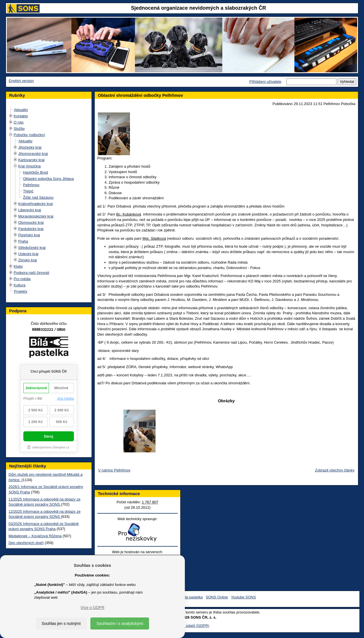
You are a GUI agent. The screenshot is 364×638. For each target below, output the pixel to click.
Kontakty (21, 116)
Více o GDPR (92, 608)
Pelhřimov (31, 185)
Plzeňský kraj (29, 235)
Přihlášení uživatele (265, 82)
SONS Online (217, 597)
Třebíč (28, 191)
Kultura (19, 285)
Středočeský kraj (32, 248)
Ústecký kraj (28, 254)
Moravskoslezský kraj (36, 216)
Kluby (18, 266)
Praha (23, 241)
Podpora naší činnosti (31, 273)
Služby (19, 129)
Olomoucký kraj (31, 222)
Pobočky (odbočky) (29, 135)
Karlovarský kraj (31, 160)
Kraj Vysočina (29, 166)
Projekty (21, 291)
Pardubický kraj (31, 229)
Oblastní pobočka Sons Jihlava (48, 179)
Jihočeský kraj (30, 147)
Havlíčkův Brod (35, 172)
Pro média (22, 279)
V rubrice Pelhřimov (114, 470)
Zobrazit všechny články (335, 470)
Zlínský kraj (28, 260)
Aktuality (21, 110)
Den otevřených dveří (26, 543)
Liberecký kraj (30, 210)
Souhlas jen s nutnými (61, 623)
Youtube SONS (243, 597)
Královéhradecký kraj (35, 204)
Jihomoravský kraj (33, 154)
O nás (19, 122)
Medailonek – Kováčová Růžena (35, 536)
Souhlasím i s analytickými (120, 623)
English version (21, 81)
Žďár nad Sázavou (38, 197)
